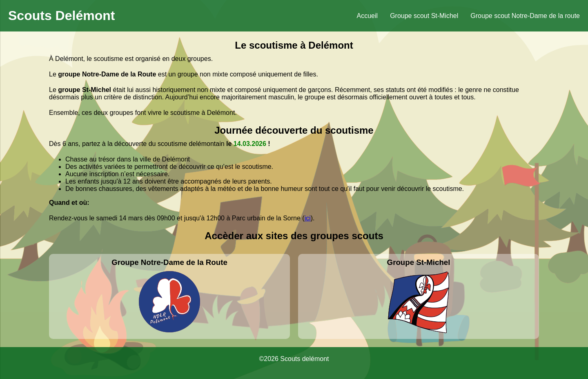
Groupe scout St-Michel (424, 16)
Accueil (367, 16)
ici (308, 218)
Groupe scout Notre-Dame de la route (525, 16)
